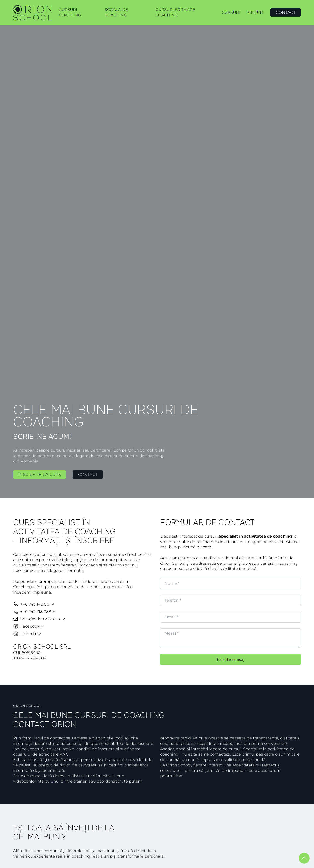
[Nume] (231, 583)
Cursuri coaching (70, 12)
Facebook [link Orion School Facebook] (30, 626)
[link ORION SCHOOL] (33, 13)
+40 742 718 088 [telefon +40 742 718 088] (36, 612)
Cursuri (231, 12)
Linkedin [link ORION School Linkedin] (29, 634)
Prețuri (255, 12)
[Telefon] (231, 600)
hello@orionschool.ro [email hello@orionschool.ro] (41, 619)
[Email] (231, 617)
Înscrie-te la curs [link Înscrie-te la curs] (40, 475)
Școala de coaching (116, 12)
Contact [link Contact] (88, 475)
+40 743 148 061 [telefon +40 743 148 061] (35, 604)
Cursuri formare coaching (175, 12)
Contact (286, 12)
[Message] (231, 638)
